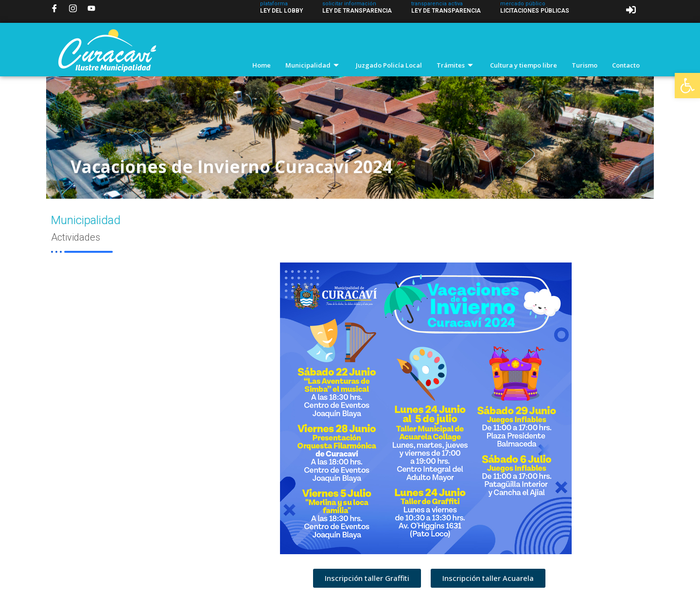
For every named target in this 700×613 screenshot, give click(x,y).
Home (262, 65)
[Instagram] (73, 8)
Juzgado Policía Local (389, 65)
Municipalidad (313, 65)
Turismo (585, 65)
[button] (687, 86)
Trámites (456, 65)
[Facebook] (54, 8)
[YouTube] (91, 8)
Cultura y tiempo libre (524, 65)
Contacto (626, 65)
